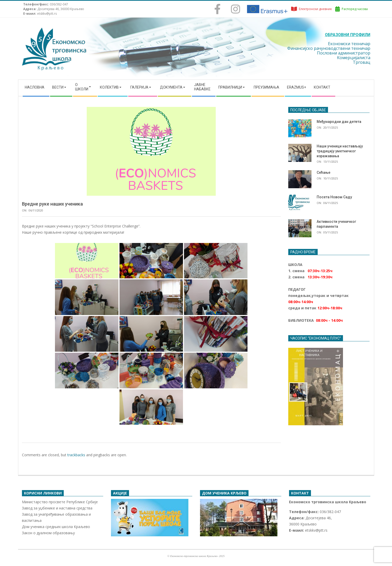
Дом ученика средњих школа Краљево (56, 527)
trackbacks (76, 455)
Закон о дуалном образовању (48, 533)
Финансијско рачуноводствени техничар (329, 48)
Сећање (323, 172)
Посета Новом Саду (334, 197)
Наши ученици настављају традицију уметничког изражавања (340, 151)
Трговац (362, 62)
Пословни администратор (344, 53)
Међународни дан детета (339, 122)
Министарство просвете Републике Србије (60, 502)
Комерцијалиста (354, 58)
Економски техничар (349, 44)
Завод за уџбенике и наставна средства (57, 508)
